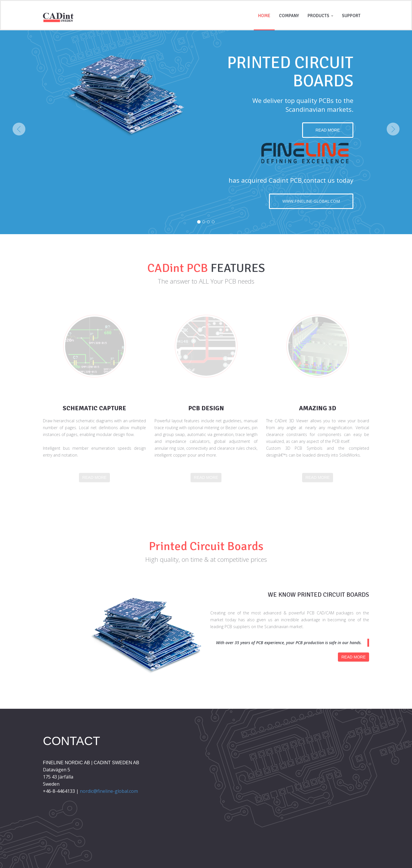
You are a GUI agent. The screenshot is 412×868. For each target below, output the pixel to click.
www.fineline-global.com (311, 201)
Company (289, 16)
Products (320, 16)
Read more (328, 130)
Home (264, 16)
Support (351, 16)
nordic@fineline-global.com (109, 791)
